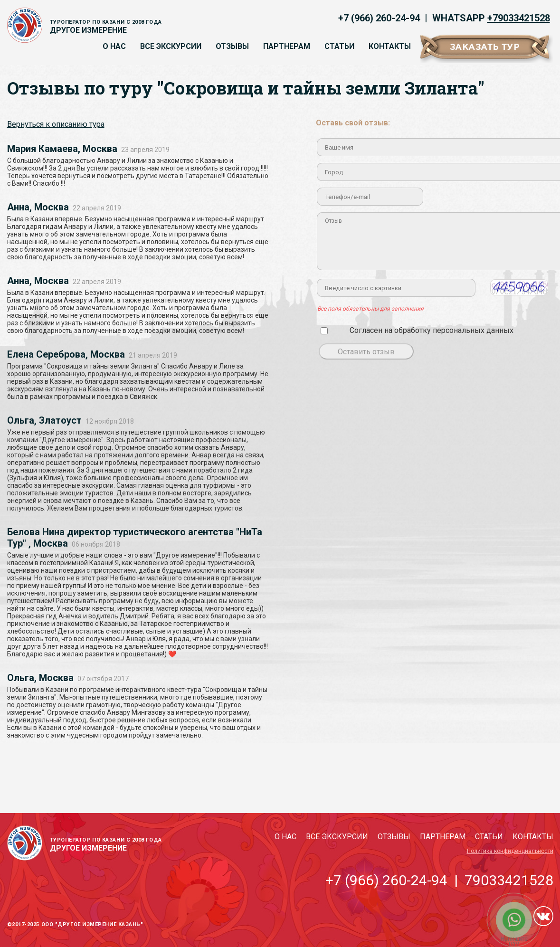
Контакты (390, 46)
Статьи (339, 46)
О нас (114, 46)
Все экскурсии (171, 46)
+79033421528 (519, 18)
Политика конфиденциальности (510, 851)
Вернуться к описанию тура (56, 124)
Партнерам (287, 46)
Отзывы (232, 46)
